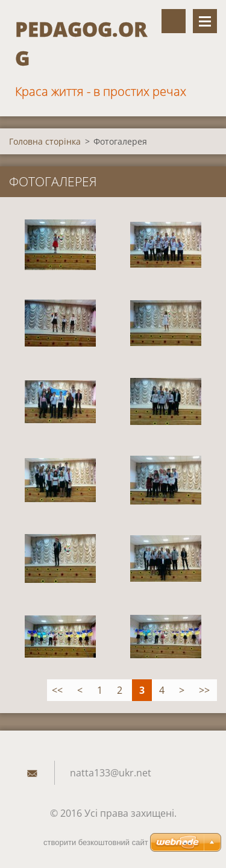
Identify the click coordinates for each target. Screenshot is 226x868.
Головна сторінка (45, 141)
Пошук (174, 21)
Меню (205, 21)
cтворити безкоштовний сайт (96, 842)
